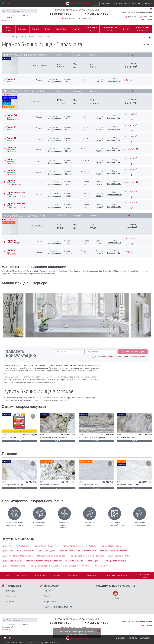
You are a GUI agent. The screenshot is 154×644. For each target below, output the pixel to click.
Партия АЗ (16, 204)
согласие (109, 357)
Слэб (6, 576)
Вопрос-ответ (50, 602)
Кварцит (76, 29)
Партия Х (11, 170)
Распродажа (11, 596)
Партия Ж (11, 241)
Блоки (57, 576)
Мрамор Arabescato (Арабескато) (16, 546)
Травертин (61, 29)
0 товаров (148, 12)
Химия (126, 29)
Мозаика (21, 576)
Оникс (47, 29)
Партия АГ (12, 138)
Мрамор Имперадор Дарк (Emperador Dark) (44, 561)
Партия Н (11, 181)
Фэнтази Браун (101, 566)
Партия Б (11, 79)
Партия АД (12, 115)
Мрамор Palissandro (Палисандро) (51, 556)
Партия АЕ (12, 147)
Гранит (36, 29)
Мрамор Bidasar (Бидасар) (111, 546)
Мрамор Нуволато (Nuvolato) (14, 566)
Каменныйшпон (144, 576)
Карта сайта (145, 638)
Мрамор (22, 29)
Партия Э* (11, 127)
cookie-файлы (79, 632)
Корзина (148, 19)
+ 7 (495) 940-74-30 (95, 14)
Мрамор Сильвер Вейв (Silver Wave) (77, 566)
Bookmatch (40, 576)
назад (146, 44)
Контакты (148, 4)
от (129, 80)
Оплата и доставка (133, 4)
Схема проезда (69, 18)
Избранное (147, 17)
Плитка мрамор (94, 561)
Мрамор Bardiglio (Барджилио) (46, 546)
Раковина (92, 576)
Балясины (73, 576)
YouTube (115, 595)
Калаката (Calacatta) (75, 561)
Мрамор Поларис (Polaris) (115, 561)
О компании (117, 4)
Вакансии (10, 602)
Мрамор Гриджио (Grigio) (12, 561)
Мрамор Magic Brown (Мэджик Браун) (18, 556)
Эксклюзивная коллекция (142, 29)
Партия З (11, 250)
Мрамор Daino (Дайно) (47, 551)
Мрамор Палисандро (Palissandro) (44, 566)
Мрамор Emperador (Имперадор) (114, 551)
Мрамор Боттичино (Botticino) (120, 556)
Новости (48, 591)
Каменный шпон (91, 29)
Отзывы (106, 4)
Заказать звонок (88, 18)
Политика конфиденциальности (58, 607)
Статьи (47, 596)
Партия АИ (16, 193)
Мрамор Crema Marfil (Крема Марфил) (18, 551)
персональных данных (138, 357)
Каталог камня (9, 29)
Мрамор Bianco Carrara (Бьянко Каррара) (79, 546)
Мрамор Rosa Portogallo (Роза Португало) (87, 556)
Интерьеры (10, 591)
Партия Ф (11, 159)
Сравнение (131, 17)
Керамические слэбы (110, 29)
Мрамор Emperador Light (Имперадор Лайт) (78, 551)
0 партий (139, 12)
